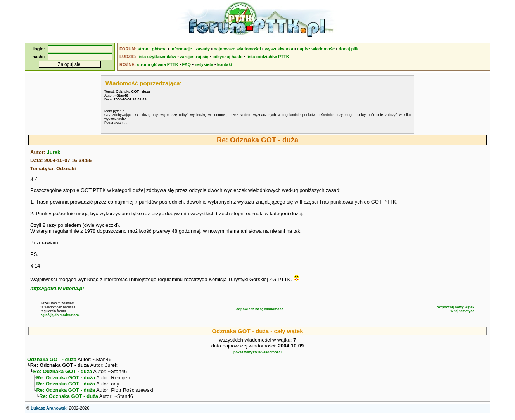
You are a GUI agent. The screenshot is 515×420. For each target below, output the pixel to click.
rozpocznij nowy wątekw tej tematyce (456, 309)
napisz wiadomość (316, 49)
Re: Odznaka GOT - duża (63, 373)
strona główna (152, 49)
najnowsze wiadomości (237, 49)
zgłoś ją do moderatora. (60, 315)
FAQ (187, 64)
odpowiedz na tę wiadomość (260, 309)
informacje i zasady (190, 49)
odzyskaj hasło (227, 57)
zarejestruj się (194, 57)
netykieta (204, 64)
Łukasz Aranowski (49, 413)
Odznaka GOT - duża (52, 359)
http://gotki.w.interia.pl (57, 288)
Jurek (54, 152)
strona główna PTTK (157, 64)
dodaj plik (348, 49)
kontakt (225, 64)
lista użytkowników (157, 57)
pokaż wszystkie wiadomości (257, 352)
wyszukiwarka (279, 49)
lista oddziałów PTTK (268, 57)
